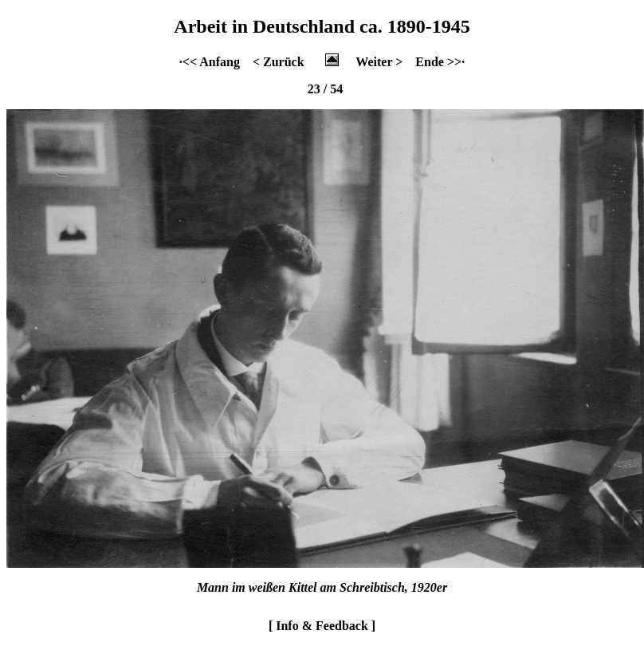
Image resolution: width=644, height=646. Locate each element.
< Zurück (279, 62)
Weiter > (379, 62)
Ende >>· (440, 62)
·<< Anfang (210, 62)
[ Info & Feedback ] (322, 626)
